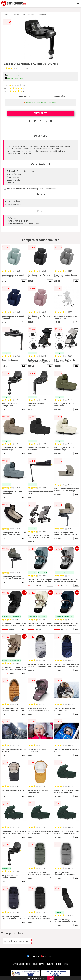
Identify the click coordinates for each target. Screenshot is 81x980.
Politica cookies (62, 964)
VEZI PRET (41, 113)
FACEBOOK (33, 957)
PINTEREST (47, 957)
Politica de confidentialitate (41, 964)
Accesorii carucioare (12, 14)
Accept (50, 978)
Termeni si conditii (20, 964)
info (24, 281)
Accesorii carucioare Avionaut (35, 14)
